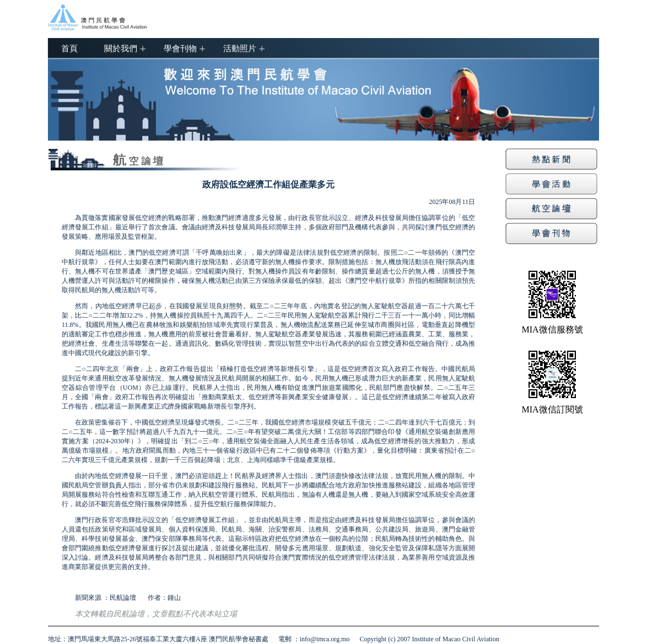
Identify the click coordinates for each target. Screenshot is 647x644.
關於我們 (121, 48)
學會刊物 (180, 48)
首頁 (69, 48)
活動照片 (240, 48)
